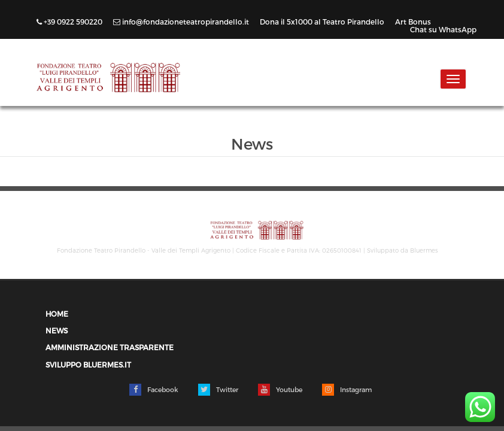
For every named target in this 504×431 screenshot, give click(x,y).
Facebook (154, 390)
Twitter (218, 390)
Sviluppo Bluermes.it (88, 365)
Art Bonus (413, 22)
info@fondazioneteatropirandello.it (182, 22)
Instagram (347, 390)
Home (57, 314)
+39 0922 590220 (70, 22)
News (57, 331)
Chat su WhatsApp (443, 29)
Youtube (280, 390)
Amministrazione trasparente (110, 347)
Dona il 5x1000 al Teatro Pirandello (323, 22)
